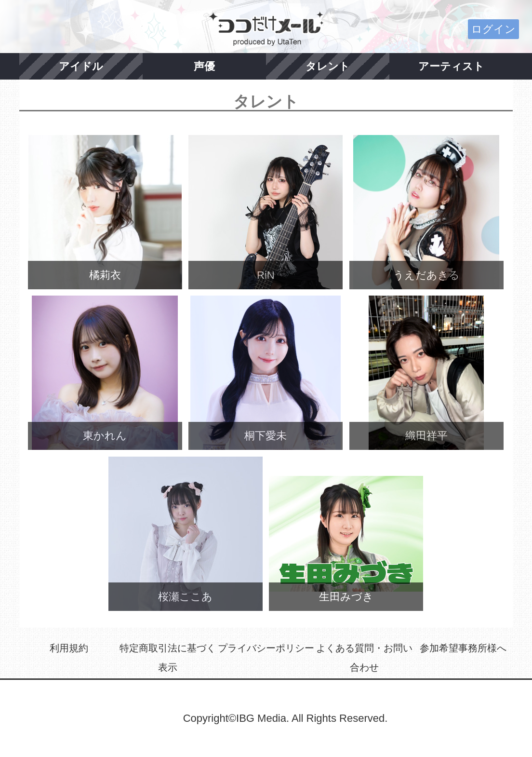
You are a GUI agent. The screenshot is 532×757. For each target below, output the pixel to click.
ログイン (493, 29)
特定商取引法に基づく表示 (168, 658)
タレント (328, 66)
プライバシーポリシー (266, 648)
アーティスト (451, 66)
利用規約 (69, 648)
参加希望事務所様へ (463, 648)
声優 (204, 66)
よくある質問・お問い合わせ (364, 658)
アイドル (81, 66)
